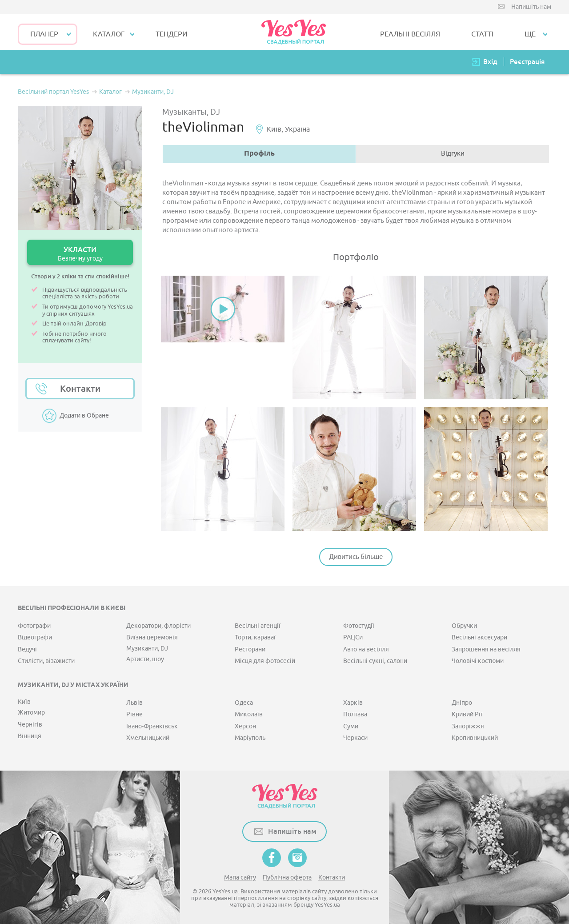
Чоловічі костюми (478, 661)
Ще (530, 34)
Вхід (490, 62)
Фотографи (34, 626)
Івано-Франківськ (152, 726)
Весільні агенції (258, 626)
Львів (134, 703)
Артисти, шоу (145, 659)
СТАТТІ (482, 34)
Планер (44, 34)
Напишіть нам (531, 7)
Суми (351, 726)
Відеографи (35, 637)
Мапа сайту (240, 878)
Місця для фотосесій (265, 661)
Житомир (31, 713)
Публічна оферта (287, 878)
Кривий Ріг (467, 714)
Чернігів (30, 725)
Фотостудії (359, 626)
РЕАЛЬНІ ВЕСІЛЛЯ (410, 34)
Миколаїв (249, 714)
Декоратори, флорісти (158, 626)
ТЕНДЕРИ (172, 34)
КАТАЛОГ (109, 34)
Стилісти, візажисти (46, 661)
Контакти (80, 389)
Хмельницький (148, 738)
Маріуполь (250, 738)
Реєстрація (527, 62)
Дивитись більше (356, 557)
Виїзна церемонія (152, 637)
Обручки (464, 626)
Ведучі (27, 649)
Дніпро (462, 703)
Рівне (134, 714)
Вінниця (30, 736)
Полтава (355, 714)
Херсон (245, 726)
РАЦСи (353, 637)
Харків (353, 703)
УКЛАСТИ (80, 254)
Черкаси (355, 738)
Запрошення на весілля (486, 649)
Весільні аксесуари (479, 637)
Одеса (244, 703)
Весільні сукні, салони (375, 661)
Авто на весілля (366, 649)
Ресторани (250, 649)
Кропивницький (475, 738)
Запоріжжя (468, 726)
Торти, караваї (255, 637)
